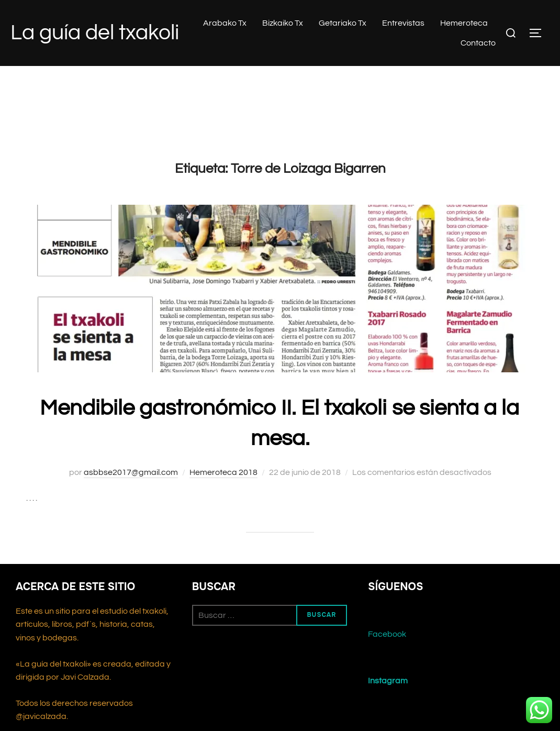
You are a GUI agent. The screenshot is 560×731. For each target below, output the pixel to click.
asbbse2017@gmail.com (131, 472)
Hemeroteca (464, 23)
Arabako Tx (225, 23)
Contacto (478, 43)
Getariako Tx (343, 23)
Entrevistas (403, 23)
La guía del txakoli (95, 33)
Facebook (387, 634)
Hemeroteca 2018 (223, 472)
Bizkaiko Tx (283, 23)
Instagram (388, 681)
